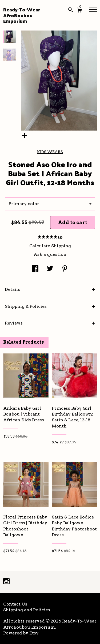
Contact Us (15, 604)
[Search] (71, 10)
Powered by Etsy (21, 633)
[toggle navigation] (93, 9)
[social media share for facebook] (35, 269)
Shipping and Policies (27, 610)
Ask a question (50, 254)
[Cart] (80, 11)
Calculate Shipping (50, 246)
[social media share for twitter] (50, 269)
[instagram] (6, 582)
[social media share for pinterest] (65, 269)
